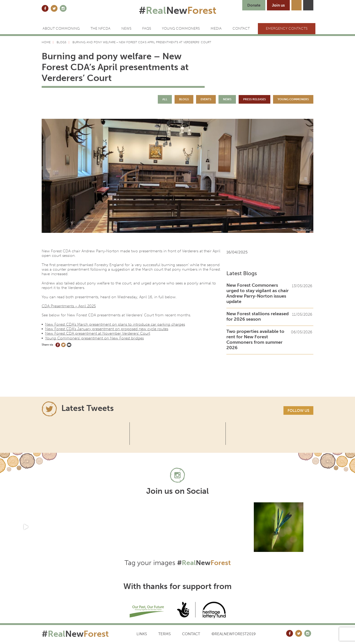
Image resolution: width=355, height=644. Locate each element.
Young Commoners (181, 28)
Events (206, 99)
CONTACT (241, 28)
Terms (164, 634)
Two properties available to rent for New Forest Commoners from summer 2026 (255, 339)
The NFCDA (101, 28)
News (126, 28)
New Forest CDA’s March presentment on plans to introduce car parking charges (115, 324)
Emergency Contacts (287, 28)
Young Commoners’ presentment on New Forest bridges (94, 338)
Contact (191, 634)
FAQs (147, 28)
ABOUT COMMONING (61, 28)
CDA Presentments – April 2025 (69, 306)
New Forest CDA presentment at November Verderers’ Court (98, 333)
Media (216, 28)
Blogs (184, 99)
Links (142, 634)
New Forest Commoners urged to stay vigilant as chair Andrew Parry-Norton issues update (258, 293)
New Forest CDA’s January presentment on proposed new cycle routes (107, 329)
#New (178, 10)
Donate (254, 5)
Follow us (298, 410)
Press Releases (254, 99)
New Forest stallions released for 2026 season (258, 316)
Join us (278, 5)
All (165, 99)
